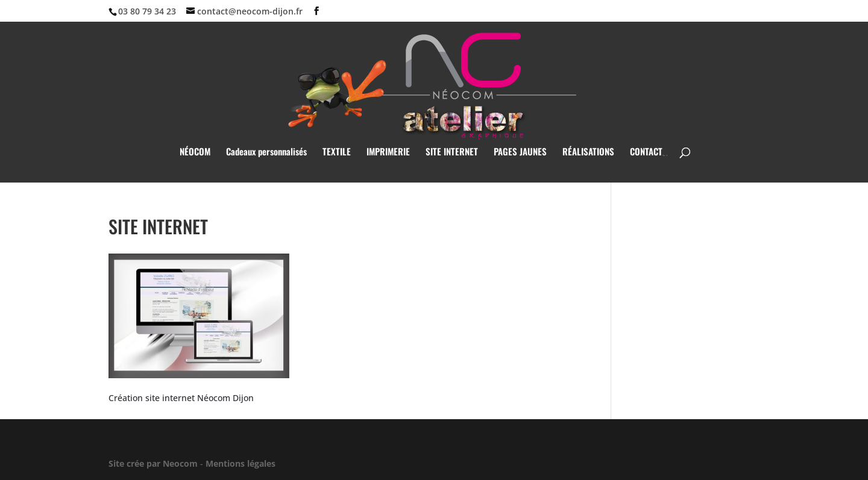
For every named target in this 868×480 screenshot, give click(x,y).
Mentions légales (241, 463)
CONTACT (646, 152)
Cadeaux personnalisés (266, 152)
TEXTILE (337, 152)
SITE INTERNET (452, 152)
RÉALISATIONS (588, 152)
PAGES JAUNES (520, 152)
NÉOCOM (195, 152)
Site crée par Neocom (153, 463)
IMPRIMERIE (388, 152)
